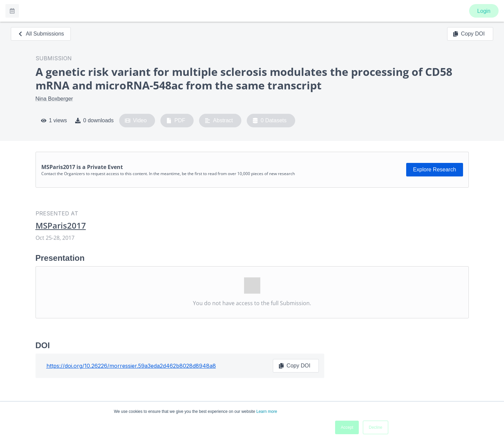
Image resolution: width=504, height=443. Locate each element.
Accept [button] (347, 427)
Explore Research (434, 170)
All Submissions (41, 34)
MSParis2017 (61, 226)
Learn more (267, 412)
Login (484, 11)
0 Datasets (270, 121)
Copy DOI (469, 34)
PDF (176, 121)
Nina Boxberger (54, 99)
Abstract (219, 121)
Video (136, 121)
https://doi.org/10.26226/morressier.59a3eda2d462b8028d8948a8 (131, 366)
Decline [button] (375, 427)
